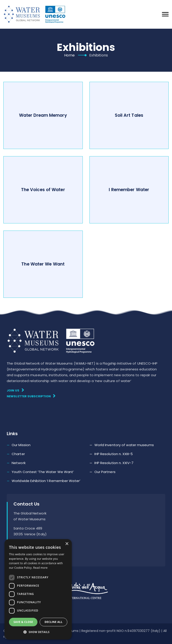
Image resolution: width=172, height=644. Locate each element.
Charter (18, 454)
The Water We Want (43, 264)
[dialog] (38, 589)
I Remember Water (129, 190)
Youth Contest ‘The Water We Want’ (43, 472)
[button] (38, 632)
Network (19, 463)
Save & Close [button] (23, 622)
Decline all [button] (54, 622)
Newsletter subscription (31, 396)
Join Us (15, 390)
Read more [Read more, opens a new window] (40, 568)
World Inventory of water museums (124, 445)
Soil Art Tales (129, 115)
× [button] (67, 544)
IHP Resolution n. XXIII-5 (114, 454)
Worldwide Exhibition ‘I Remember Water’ (46, 481)
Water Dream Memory (43, 115)
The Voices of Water (43, 190)
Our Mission (21, 445)
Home (69, 55)
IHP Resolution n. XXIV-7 (114, 463)
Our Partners (105, 472)
